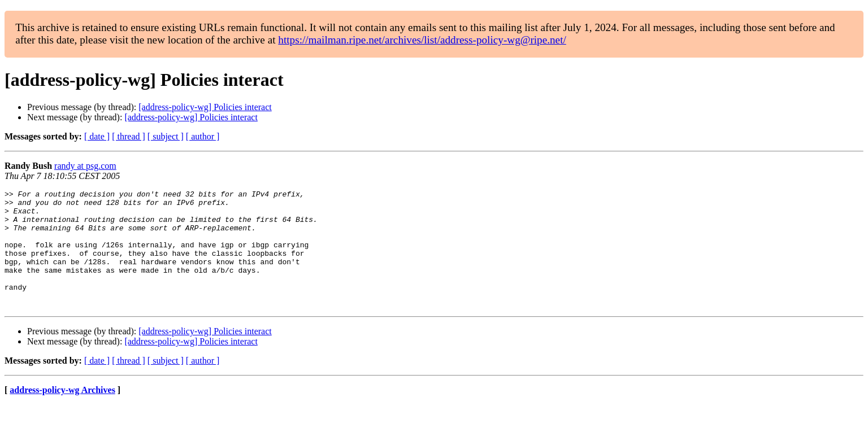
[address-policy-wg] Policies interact (205, 107)
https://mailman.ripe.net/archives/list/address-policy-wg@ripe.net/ (422, 40)
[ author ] (203, 136)
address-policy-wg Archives (62, 414)
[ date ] (97, 136)
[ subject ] (166, 136)
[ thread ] (129, 136)
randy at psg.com (85, 166)
